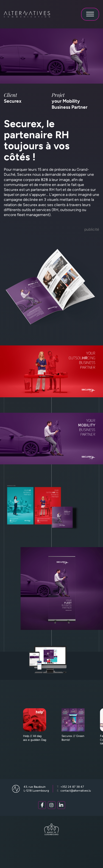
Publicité (92, 229)
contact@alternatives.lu (74, 791)
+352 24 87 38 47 (71, 787)
